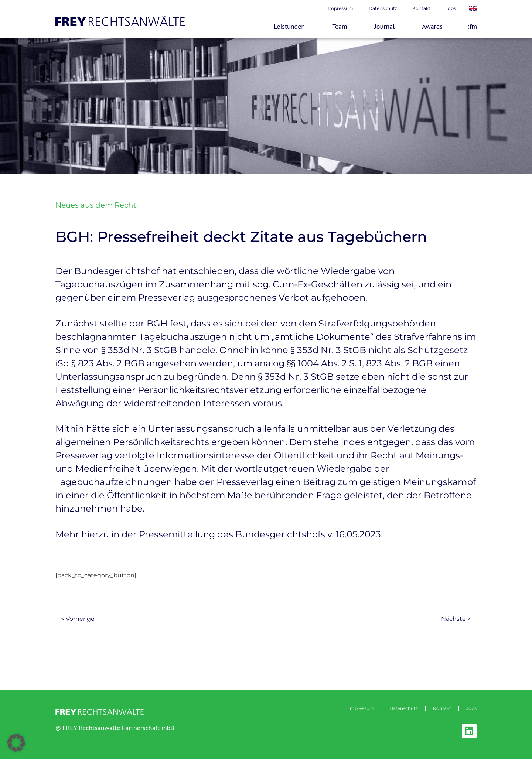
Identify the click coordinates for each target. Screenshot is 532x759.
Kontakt (421, 8)
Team (341, 26)
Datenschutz (383, 8)
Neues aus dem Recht (96, 205)
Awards (432, 26)
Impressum (341, 8)
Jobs (451, 8)
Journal (387, 26)
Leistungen (291, 26)
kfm (472, 26)
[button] (16, 743)
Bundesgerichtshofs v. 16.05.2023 (308, 534)
